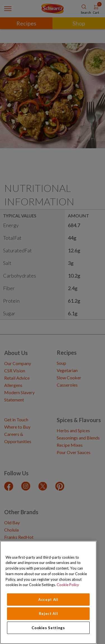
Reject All (48, 614)
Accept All (48, 600)
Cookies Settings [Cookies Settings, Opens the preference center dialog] (48, 628)
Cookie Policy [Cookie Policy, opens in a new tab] (68, 585)
